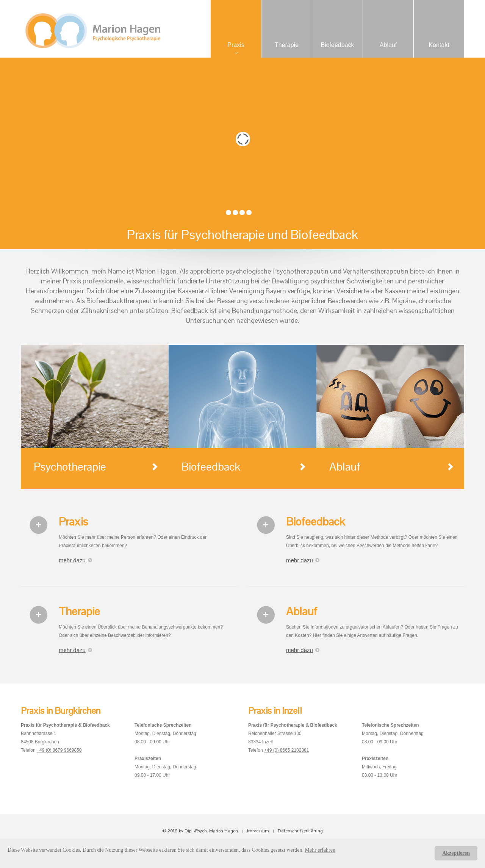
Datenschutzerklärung (300, 831)
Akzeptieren (456, 853)
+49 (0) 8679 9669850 (59, 750)
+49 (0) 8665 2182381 (286, 750)
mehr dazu (72, 560)
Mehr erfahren (320, 850)
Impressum (258, 831)
